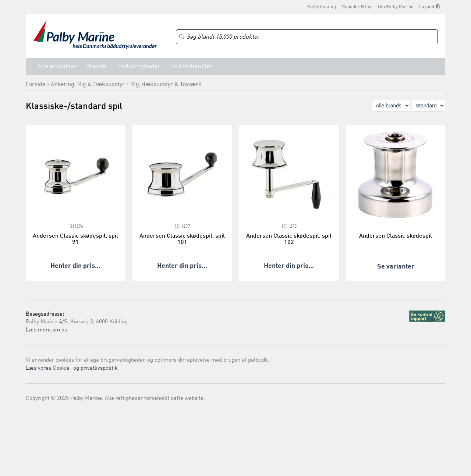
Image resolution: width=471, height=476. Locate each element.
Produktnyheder (138, 66)
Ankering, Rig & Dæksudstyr (88, 85)
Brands (96, 66)
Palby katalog (322, 7)
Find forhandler (191, 66)
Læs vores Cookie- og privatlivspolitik (72, 368)
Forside (36, 85)
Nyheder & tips (357, 7)
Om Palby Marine (396, 7)
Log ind (427, 7)
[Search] (307, 37)
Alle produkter (57, 66)
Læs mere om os (46, 330)
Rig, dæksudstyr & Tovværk (166, 85)
